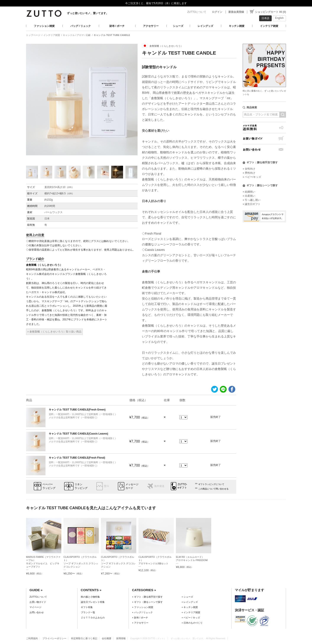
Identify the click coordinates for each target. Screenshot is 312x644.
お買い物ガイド (264, 139)
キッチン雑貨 (237, 26)
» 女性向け (249, 169)
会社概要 (107, 638)
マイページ (35, 607)
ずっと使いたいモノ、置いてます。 (88, 13)
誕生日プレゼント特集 (93, 602)
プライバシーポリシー (54, 638)
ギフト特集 (87, 607)
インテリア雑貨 (269, 26)
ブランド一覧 (88, 612)
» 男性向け (249, 173)
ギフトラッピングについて (211, 484)
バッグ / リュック (81, 26)
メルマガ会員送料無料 (264, 127)
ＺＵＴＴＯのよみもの (93, 618)
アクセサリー (151, 26)
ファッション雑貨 (44, 26)
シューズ (178, 26)
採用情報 (121, 638)
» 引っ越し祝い (252, 200)
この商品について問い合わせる (213, 489)
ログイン (217, 12)
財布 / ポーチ (117, 26)
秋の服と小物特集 (90, 597)
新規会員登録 (236, 12)
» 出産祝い (249, 196)
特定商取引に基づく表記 (84, 638)
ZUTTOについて (197, 12)
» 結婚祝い (249, 192)
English (279, 18)
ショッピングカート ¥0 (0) (271, 12)
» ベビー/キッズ (252, 177)
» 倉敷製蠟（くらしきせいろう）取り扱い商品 (54, 332)
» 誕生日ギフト (252, 204)
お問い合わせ (264, 150)
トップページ (33, 35)
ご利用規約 (32, 638)
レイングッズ (205, 26)
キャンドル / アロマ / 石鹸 (77, 35)
